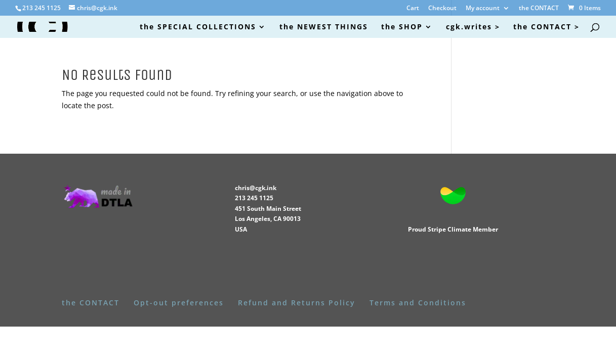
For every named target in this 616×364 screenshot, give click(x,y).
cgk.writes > (473, 27)
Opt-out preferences (179, 303)
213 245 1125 (254, 198)
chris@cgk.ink (256, 188)
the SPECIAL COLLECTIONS (198, 27)
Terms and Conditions (418, 303)
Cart (413, 9)
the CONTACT (539, 9)
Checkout (442, 9)
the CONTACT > (546, 27)
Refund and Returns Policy (297, 303)
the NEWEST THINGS (324, 27)
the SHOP (402, 27)
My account (483, 9)
